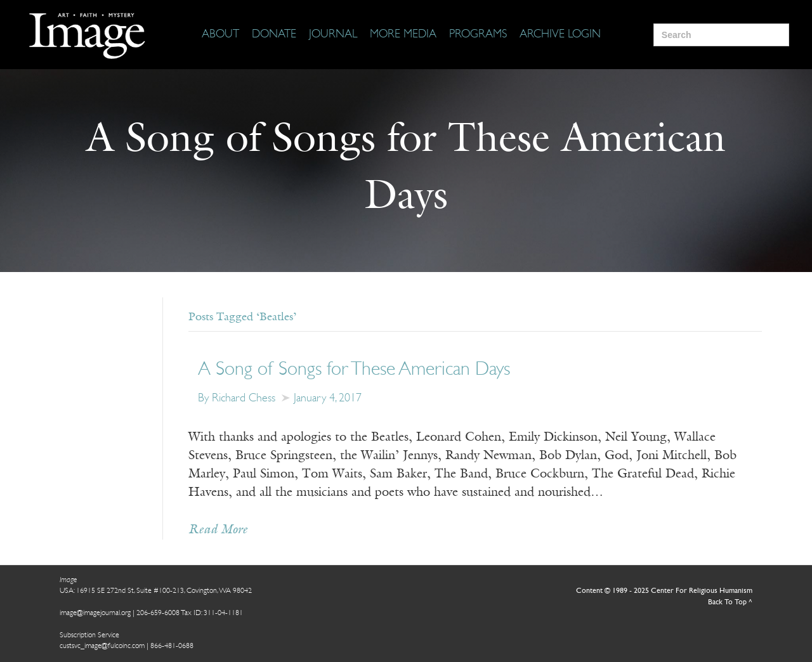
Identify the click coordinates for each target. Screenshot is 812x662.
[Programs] (478, 35)
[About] (220, 35)
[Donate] (274, 35)
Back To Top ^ (730, 602)
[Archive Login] (560, 35)
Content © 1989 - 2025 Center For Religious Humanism (664, 591)
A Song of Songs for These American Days (354, 370)
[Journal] (333, 35)
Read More (218, 530)
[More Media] (403, 35)
